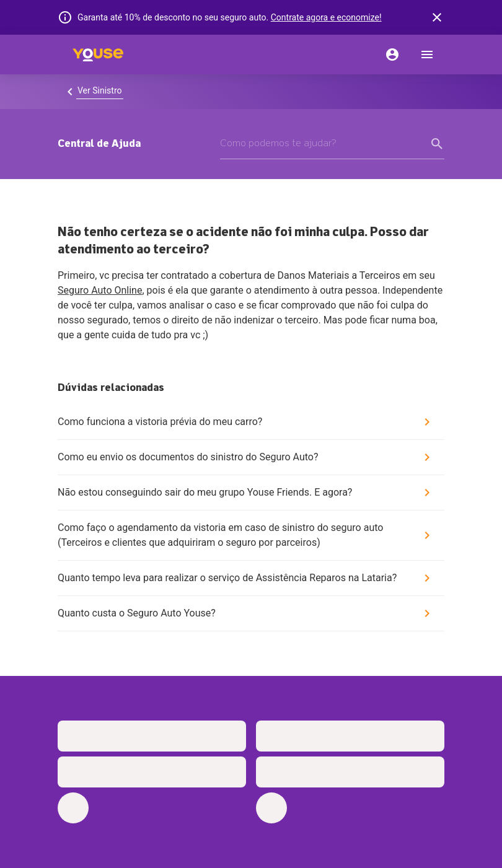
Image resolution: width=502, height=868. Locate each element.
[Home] (98, 55)
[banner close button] (437, 17)
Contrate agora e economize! (326, 17)
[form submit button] (437, 144)
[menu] (427, 55)
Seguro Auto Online (100, 290)
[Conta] (392, 55)
